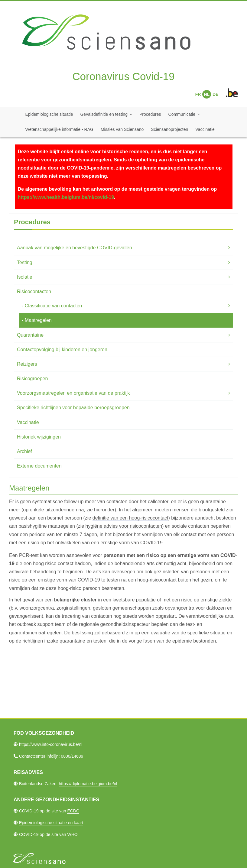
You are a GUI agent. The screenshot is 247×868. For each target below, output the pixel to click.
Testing (25, 262)
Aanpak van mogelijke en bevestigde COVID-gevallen (75, 248)
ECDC (73, 811)
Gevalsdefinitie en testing (104, 114)
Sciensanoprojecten (169, 129)
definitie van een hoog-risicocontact (130, 518)
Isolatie (25, 277)
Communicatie (182, 114)
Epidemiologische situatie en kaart (51, 823)
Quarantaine (30, 335)
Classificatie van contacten (53, 306)
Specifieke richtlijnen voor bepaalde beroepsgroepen (73, 408)
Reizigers (27, 364)
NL (207, 94)
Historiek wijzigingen (39, 437)
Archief (24, 451)
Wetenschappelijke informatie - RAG (59, 129)
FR (198, 94)
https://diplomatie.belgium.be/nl (88, 784)
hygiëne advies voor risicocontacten (124, 526)
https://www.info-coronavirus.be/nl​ (51, 744)
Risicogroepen (32, 379)
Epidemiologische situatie (49, 114)
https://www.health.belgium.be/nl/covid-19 (66, 197)
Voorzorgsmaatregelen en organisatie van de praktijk (73, 393)
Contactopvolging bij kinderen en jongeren (62, 350)
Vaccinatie (205, 129)
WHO (72, 834)
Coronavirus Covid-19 (123, 76)
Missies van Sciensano (122, 129)
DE (215, 94)
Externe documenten (39, 466)
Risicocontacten (34, 291)
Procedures (150, 114)
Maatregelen (38, 320)
